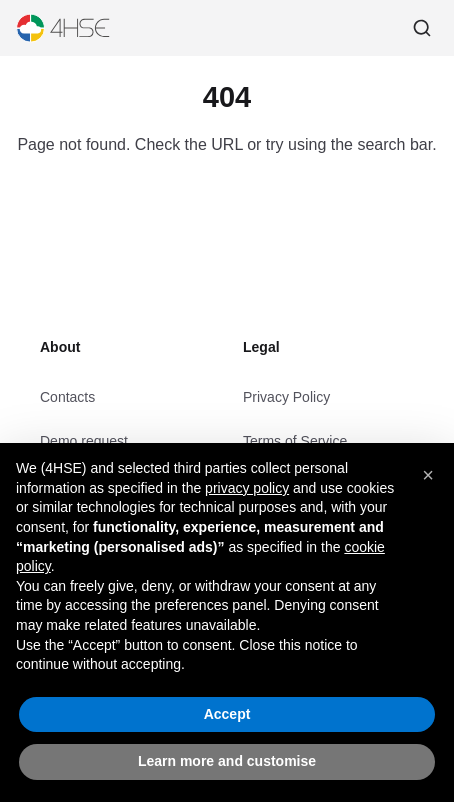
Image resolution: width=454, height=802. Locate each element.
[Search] (422, 28)
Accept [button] (227, 714)
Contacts (67, 397)
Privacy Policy (286, 397)
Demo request (84, 441)
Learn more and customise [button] (227, 761)
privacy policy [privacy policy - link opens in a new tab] (247, 488)
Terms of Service (295, 441)
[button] (428, 475)
